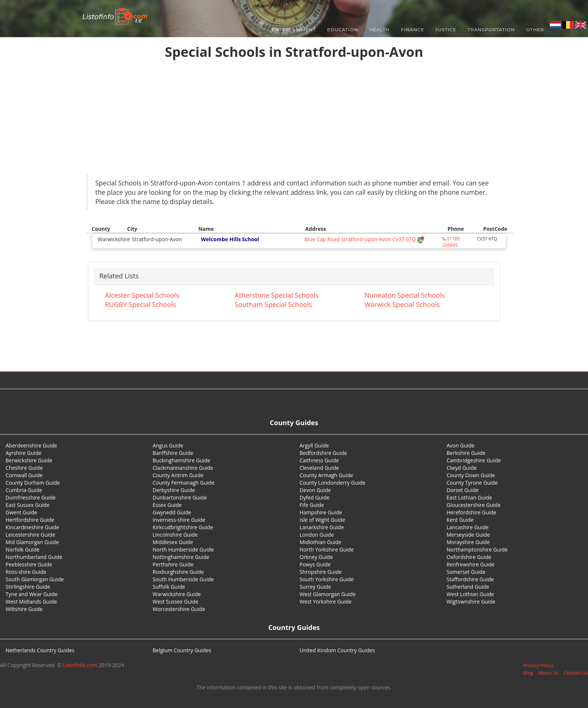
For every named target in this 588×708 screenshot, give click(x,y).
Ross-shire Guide (26, 572)
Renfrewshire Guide (470, 564)
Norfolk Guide (22, 549)
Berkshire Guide (466, 453)
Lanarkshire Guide (322, 527)
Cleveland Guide (319, 468)
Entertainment (294, 30)
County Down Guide (471, 475)
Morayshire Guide (468, 542)
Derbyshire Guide (174, 490)
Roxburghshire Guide (178, 572)
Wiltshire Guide (24, 609)
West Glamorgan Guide (328, 594)
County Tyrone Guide (472, 483)
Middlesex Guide (173, 542)
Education (343, 30)
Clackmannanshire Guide (183, 468)
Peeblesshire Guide (29, 564)
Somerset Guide (466, 572)
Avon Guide (460, 445)
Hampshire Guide (321, 512)
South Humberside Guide (183, 579)
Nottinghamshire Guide (181, 557)
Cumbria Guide (24, 490)
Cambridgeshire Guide (474, 460)
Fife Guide (312, 505)
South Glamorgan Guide (35, 579)
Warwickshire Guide (177, 594)
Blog (528, 673)
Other (535, 30)
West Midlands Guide (31, 602)
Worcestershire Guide (179, 609)
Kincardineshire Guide (32, 527)
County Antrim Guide (178, 475)
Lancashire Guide (467, 527)
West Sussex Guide (176, 602)
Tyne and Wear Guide (32, 594)
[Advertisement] (294, 119)
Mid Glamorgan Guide (32, 542)
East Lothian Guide (469, 497)
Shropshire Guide (321, 572)
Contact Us (576, 673)
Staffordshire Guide (470, 579)
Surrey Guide (316, 587)
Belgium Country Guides (182, 650)
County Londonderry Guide (333, 483)
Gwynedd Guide (172, 512)
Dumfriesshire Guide (31, 497)
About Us (548, 673)
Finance (412, 30)
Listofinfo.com (80, 665)
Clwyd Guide (462, 468)
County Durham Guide (33, 483)
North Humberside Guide (183, 549)
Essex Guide (167, 505)
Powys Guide (315, 564)
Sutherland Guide (468, 587)
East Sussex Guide (27, 505)
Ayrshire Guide (23, 453)
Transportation (491, 30)
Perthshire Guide (173, 564)
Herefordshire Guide (471, 512)
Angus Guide (168, 445)
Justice (446, 30)
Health (379, 30)
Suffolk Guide (169, 587)
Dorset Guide (462, 490)
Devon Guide (315, 490)
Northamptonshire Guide (477, 549)
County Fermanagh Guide (184, 483)
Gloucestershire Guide (473, 505)
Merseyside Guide (468, 535)
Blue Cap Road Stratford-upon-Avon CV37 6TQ (364, 239)
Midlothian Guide (321, 542)
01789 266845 (451, 242)
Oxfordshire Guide (469, 557)
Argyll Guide (314, 445)
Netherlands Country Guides (40, 650)
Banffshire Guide (173, 453)
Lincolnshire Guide (175, 535)
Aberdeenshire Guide (31, 445)
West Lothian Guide (470, 594)
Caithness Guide (319, 460)
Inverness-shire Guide (179, 520)
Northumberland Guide (34, 557)
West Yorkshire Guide (326, 602)
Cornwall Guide (24, 475)
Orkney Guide (316, 557)
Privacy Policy (538, 665)
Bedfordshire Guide (324, 453)
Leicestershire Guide (30, 535)
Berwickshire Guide (29, 460)
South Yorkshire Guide (327, 579)
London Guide (317, 535)
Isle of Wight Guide (322, 520)
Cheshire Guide (24, 468)
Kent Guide (460, 520)
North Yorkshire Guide (327, 549)
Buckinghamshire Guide (181, 460)
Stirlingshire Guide (28, 587)
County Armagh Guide (327, 475)
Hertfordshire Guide (30, 520)
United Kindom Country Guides (337, 650)
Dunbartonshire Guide (180, 497)
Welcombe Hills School (230, 239)
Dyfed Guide (315, 497)
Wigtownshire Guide (471, 602)
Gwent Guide (21, 512)
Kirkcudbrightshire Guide (183, 527)
